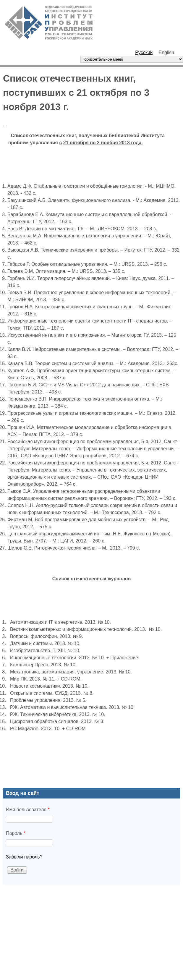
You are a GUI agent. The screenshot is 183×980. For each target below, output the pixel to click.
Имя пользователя (28, 810)
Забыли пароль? (24, 857)
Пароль (16, 833)
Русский (144, 52)
